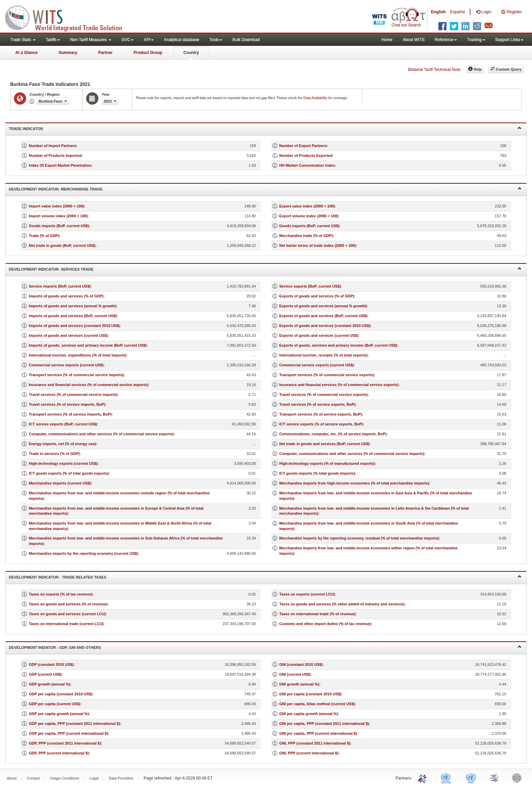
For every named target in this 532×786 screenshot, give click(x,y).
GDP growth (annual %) (50, 684)
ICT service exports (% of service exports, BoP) (321, 424)
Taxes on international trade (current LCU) (66, 624)
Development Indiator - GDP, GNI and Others (265, 647)
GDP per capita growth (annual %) (59, 714)
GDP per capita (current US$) (54, 704)
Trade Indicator (265, 128)
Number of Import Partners (53, 146)
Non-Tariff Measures (91, 40)
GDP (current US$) (45, 674)
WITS (68, 17)
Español (458, 12)
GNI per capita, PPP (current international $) (318, 733)
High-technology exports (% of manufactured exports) (327, 463)
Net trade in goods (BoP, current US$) (62, 245)
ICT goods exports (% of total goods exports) (69, 473)
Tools (216, 40)
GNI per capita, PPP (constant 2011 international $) (324, 724)
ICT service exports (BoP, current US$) (63, 424)
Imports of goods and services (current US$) (68, 335)
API (149, 40)
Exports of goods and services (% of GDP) (317, 296)
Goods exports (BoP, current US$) (309, 226)
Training (476, 40)
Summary (68, 53)
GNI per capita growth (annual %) (309, 714)
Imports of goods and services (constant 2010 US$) (74, 326)
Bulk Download (246, 40)
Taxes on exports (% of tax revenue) (61, 594)
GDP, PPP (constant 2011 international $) (65, 743)
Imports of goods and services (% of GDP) (66, 296)
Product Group (148, 53)
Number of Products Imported (55, 156)
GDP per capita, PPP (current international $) (68, 733)
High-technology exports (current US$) (63, 463)
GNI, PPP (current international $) (309, 753)
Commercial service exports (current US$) (316, 365)
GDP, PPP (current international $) (59, 753)
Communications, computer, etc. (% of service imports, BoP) (333, 434)
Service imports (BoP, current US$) (60, 286)
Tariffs (53, 40)
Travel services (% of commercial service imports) (73, 395)
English (438, 12)
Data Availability (316, 98)
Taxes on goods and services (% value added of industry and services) (342, 604)
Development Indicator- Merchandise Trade (265, 189)
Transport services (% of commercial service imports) (76, 375)
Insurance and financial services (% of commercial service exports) (339, 385)
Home (387, 40)
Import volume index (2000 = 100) (58, 216)
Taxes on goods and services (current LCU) (67, 614)
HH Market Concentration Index (307, 165)
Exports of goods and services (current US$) (319, 335)
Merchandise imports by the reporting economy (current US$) (83, 553)
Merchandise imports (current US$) (60, 483)
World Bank (518, 778)
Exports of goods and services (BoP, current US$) (323, 316)
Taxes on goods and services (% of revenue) (68, 604)
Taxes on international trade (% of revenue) (317, 614)
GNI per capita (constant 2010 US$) (310, 694)
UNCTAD (447, 778)
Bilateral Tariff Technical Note (434, 70)
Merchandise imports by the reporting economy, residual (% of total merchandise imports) (359, 538)
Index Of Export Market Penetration (60, 165)
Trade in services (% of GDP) (54, 454)
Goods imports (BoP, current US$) (59, 226)
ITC (423, 778)
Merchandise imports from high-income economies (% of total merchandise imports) (354, 483)
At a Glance (26, 53)
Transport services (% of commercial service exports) (327, 375)
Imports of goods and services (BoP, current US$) (73, 316)
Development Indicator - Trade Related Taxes (265, 577)
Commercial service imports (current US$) (66, 365)
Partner (106, 53)
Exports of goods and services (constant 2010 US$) (325, 326)
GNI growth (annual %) (299, 684)
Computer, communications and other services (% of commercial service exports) (101, 434)
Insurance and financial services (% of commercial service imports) (89, 385)
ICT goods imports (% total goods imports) (317, 473)
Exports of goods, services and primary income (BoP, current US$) (338, 345)
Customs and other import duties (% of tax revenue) (325, 624)
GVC (128, 40)
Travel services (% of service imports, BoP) (67, 404)
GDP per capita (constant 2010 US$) (61, 694)
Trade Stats (23, 40)
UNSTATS (471, 778)
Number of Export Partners (303, 146)
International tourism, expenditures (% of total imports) (78, 355)
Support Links (509, 40)
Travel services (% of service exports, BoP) (317, 404)
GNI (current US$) (295, 674)
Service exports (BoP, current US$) (310, 286)
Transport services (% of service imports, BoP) (70, 414)
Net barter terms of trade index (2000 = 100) (318, 245)
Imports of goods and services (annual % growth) (73, 306)
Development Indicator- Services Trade (265, 269)
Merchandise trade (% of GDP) (306, 236)
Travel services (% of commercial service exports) (323, 395)
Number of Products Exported (306, 156)
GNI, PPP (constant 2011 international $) (315, 743)
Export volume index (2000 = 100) (309, 216)
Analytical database (182, 40)
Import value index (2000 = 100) (56, 206)
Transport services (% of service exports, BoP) (320, 414)
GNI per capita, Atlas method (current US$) (317, 704)
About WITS (414, 40)
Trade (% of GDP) (44, 236)
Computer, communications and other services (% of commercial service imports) (352, 454)
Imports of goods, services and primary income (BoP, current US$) (88, 345)
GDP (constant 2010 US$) (51, 664)
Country (191, 53)
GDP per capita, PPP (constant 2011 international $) (74, 724)
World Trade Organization (495, 778)
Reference (446, 40)
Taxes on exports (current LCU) (307, 594)
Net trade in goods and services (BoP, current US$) (324, 444)
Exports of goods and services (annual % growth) (323, 306)
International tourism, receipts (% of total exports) (323, 355)
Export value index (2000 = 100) (307, 206)
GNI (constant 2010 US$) (301, 664)
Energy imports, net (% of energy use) (62, 444)
